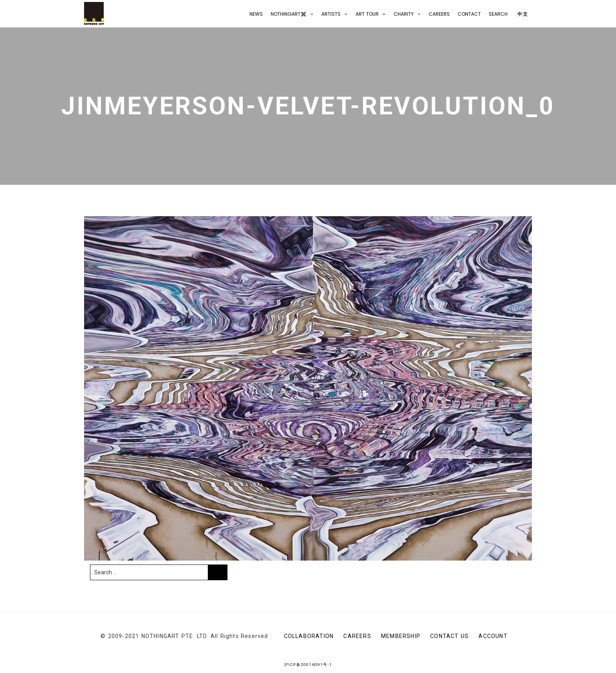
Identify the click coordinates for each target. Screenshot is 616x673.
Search (498, 14)
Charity (404, 14)
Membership (401, 636)
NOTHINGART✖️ (289, 14)
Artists (331, 14)
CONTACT (469, 14)
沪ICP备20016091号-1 (308, 665)
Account (493, 636)
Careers (439, 14)
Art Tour (367, 14)
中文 (522, 14)
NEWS (256, 14)
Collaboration (309, 636)
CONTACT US (449, 636)
